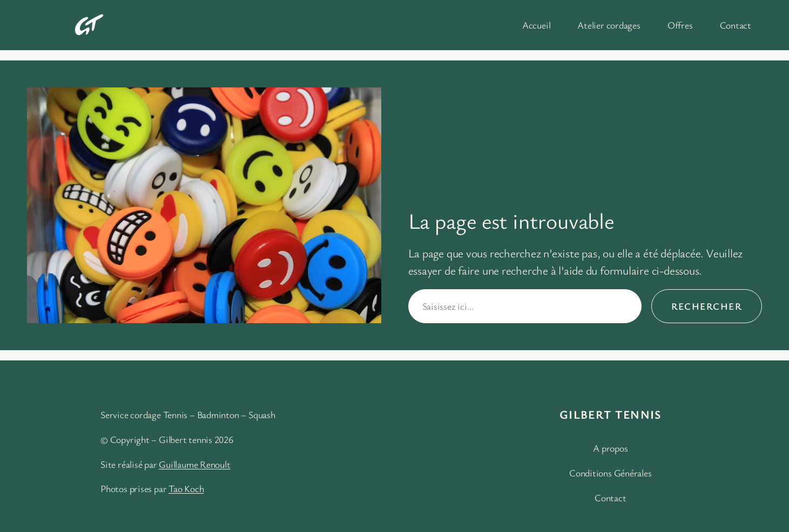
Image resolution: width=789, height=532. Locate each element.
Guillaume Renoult (194, 464)
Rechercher (707, 306)
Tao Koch (186, 488)
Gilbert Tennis (611, 414)
